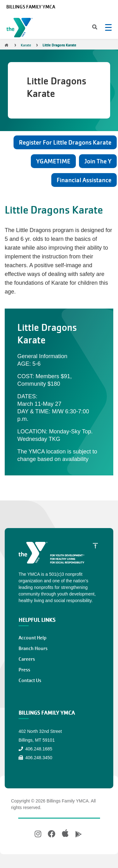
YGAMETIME (53, 161)
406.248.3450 (35, 758)
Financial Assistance (84, 180)
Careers (27, 659)
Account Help (33, 638)
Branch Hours (33, 648)
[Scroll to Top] (95, 545)
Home (6, 45)
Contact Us (30, 680)
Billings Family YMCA (31, 7)
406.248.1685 (35, 749)
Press (24, 670)
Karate (26, 45)
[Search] (89, 28)
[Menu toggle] (108, 27)
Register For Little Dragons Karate (65, 142)
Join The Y (98, 161)
